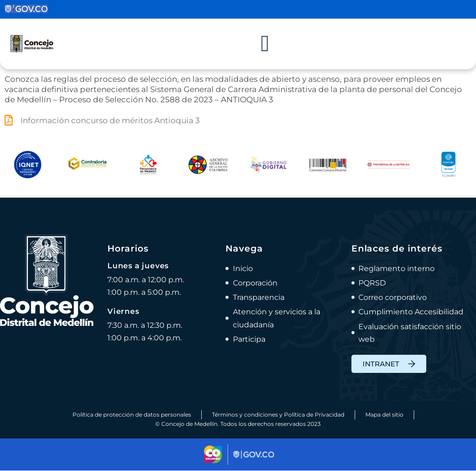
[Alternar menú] (265, 44)
